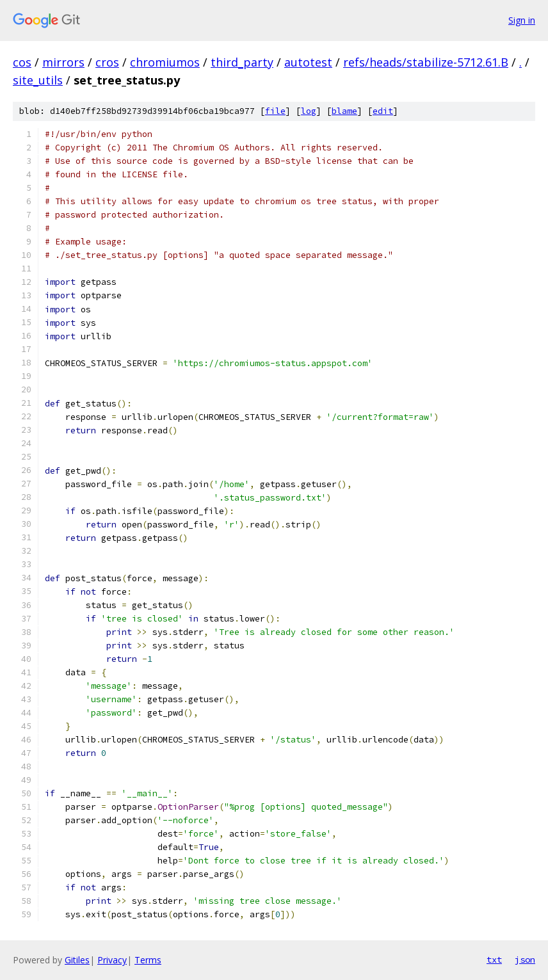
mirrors (63, 62)
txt (494, 960)
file (275, 111)
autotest (308, 62)
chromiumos (165, 62)
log (309, 111)
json (525, 960)
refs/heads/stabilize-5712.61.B (426, 62)
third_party (242, 62)
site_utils (38, 80)
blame (344, 111)
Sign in (522, 20)
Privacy (112, 960)
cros (107, 62)
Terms (148, 960)
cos (22, 62)
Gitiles (77, 960)
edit (383, 111)
